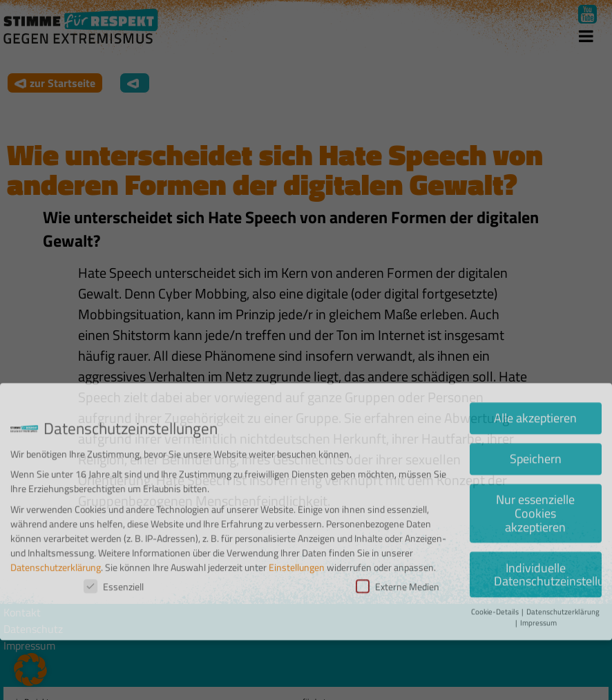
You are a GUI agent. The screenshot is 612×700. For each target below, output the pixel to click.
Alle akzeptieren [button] (535, 377)
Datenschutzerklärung (56, 526)
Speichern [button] (536, 418)
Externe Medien (398, 545)
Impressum (538, 581)
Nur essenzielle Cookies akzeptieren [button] (535, 471)
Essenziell (114, 545)
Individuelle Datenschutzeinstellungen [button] (548, 533)
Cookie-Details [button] (496, 570)
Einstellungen (297, 526)
